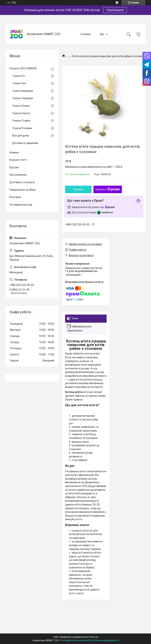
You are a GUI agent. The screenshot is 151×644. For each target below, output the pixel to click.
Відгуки (14, 167)
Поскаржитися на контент (74, 640)
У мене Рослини (22, 128)
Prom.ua (94, 637)
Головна (86, 34)
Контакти (15, 197)
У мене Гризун (21, 106)
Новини (14, 152)
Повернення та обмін (23, 190)
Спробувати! (115, 10)
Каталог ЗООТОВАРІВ (23, 68)
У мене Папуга (21, 113)
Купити (78, 189)
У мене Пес (19, 83)
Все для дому (21, 136)
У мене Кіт (19, 76)
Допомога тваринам (25, 143)
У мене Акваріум (23, 91)
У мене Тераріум (23, 98)
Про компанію (18, 175)
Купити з (108, 189)
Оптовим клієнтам (21, 205)
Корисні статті (18, 160)
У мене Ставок (21, 121)
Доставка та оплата (22, 182)
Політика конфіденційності (104, 640)
